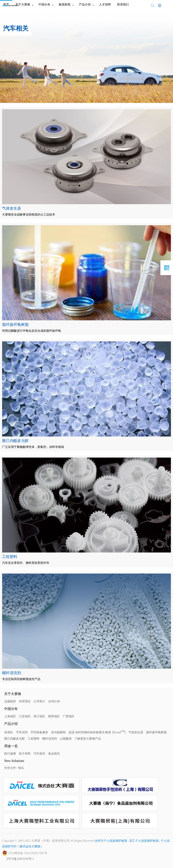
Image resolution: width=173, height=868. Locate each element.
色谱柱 (9, 732)
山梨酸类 (66, 739)
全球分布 (54, 701)
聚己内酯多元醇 (15, 739)
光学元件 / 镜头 (14, 768)
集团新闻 (65, 5)
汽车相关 (39, 754)
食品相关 (54, 754)
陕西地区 (54, 716)
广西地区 (69, 716)
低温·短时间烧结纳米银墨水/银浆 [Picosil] (97, 732)
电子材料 (25, 754)
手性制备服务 (39, 732)
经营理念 (25, 701)
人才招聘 (105, 5)
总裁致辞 (10, 701)
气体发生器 (136, 732)
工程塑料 (34, 739)
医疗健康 (10, 754)
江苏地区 (25, 716)
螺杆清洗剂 (50, 739)
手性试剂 (22, 732)
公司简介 (39, 701)
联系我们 (123, 5)
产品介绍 (85, 5)
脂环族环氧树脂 (156, 732)
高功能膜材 (58, 732)
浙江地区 (39, 716)
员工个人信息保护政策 (144, 841)
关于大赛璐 (23, 5)
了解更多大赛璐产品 (88, 739)
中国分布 (44, 5)
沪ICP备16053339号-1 (20, 859)
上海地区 (10, 716)
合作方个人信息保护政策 (111, 841)
